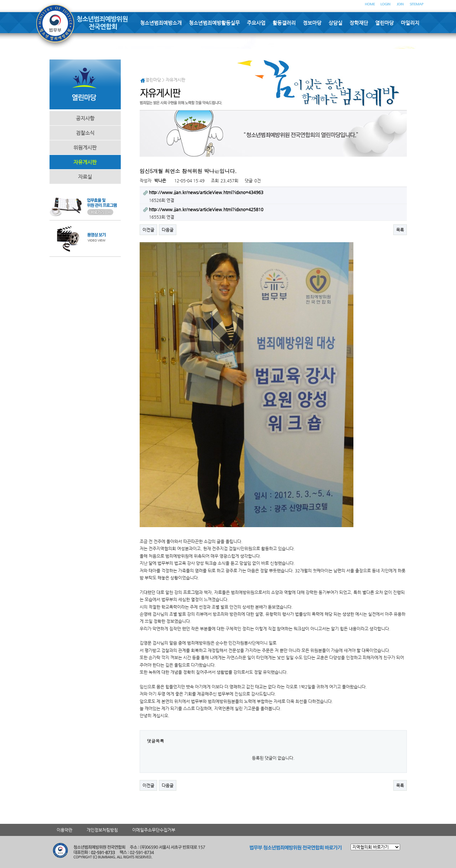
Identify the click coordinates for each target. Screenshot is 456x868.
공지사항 (85, 118)
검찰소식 (85, 133)
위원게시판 (85, 147)
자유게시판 (85, 162)
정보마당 (312, 23)
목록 (400, 230)
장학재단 (359, 23)
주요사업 (256, 23)
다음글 (168, 230)
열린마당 (384, 23)
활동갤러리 (284, 23)
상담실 (335, 23)
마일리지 (410, 23)
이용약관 (64, 830)
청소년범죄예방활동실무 (214, 23)
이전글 (148, 230)
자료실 (85, 177)
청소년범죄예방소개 (161, 23)
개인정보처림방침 (102, 830)
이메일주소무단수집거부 (154, 830)
